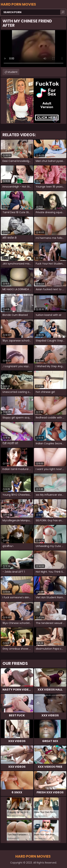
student (13, 72)
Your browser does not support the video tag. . (33, 49)
